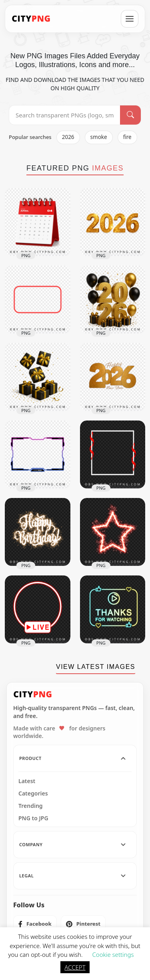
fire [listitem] (127, 137)
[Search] (130, 115)
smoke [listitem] (99, 137)
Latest (27, 781)
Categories (33, 794)
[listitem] (35, 924)
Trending (31, 806)
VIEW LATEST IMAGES (96, 667)
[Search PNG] (65, 115)
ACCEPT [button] (75, 967)
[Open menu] (130, 19)
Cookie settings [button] (113, 954)
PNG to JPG (33, 818)
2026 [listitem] (68, 137)
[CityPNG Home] (31, 19)
